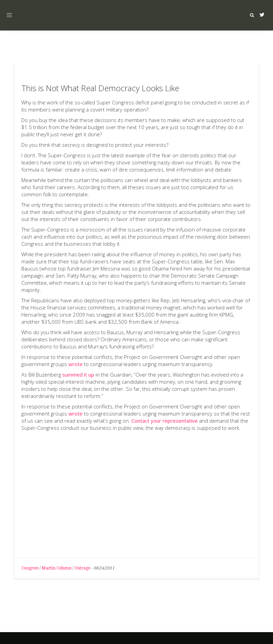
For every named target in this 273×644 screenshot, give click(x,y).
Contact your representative (165, 421)
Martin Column (57, 568)
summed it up (78, 375)
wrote (76, 364)
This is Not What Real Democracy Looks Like (100, 88)
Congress (30, 568)
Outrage (82, 568)
